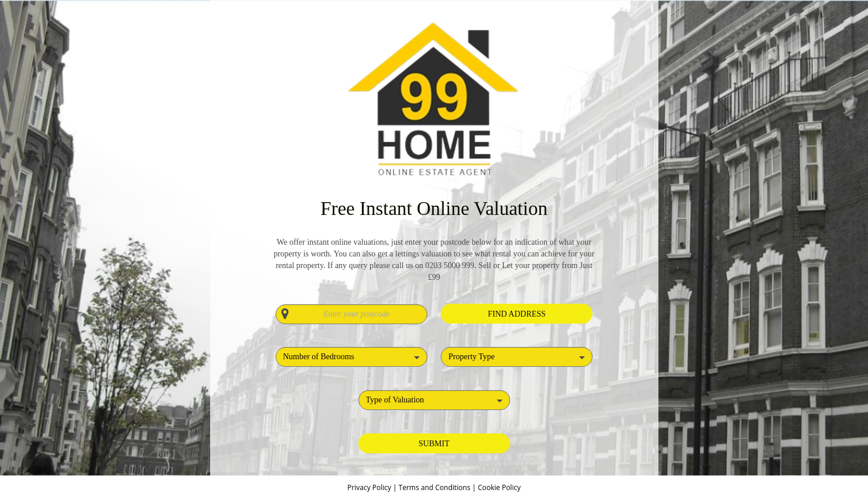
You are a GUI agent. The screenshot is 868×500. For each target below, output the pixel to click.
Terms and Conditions (435, 487)
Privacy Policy (370, 487)
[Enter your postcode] (351, 314)
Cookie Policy (499, 487)
